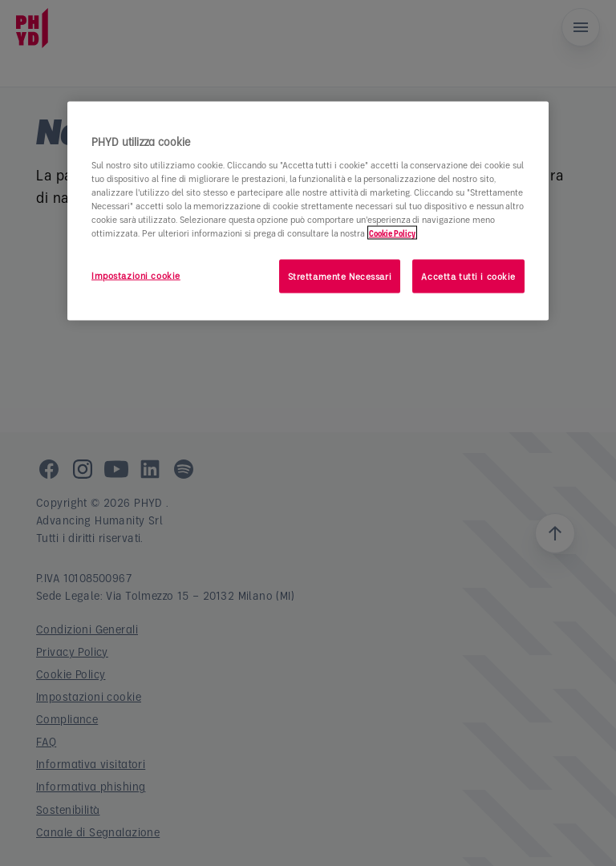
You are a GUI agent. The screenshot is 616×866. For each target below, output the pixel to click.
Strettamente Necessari (340, 275)
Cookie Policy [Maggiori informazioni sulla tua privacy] (392, 232)
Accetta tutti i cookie (468, 275)
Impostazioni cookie (136, 275)
